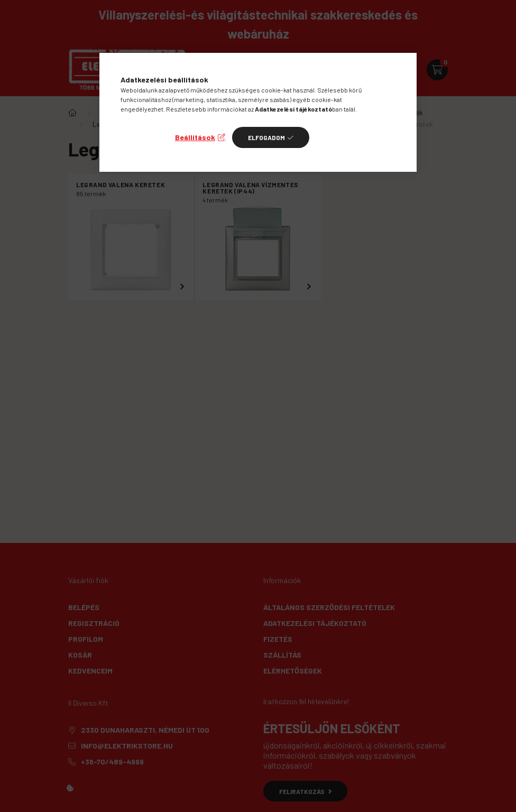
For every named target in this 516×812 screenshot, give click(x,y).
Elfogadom (266, 137)
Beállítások (195, 137)
